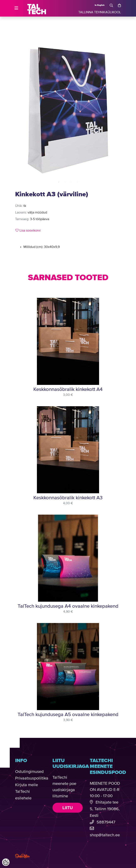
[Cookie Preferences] (6, 862)
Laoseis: (21, 213)
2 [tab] (65, 182)
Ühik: (19, 206)
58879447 (106, 822)
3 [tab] (71, 182)
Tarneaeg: (22, 219)
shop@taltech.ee (105, 835)
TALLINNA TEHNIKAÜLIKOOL (100, 12)
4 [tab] (77, 182)
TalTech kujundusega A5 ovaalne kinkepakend (68, 715)
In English (100, 5)
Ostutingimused (29, 772)
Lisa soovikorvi (28, 230)
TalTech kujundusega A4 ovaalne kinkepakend (68, 606)
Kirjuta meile (27, 785)
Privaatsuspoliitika (32, 778)
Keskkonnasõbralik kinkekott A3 (68, 498)
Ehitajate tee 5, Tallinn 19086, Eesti (105, 809)
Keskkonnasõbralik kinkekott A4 (68, 389)
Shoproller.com (22, 856)
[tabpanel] (68, 110)
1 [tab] (59, 182)
